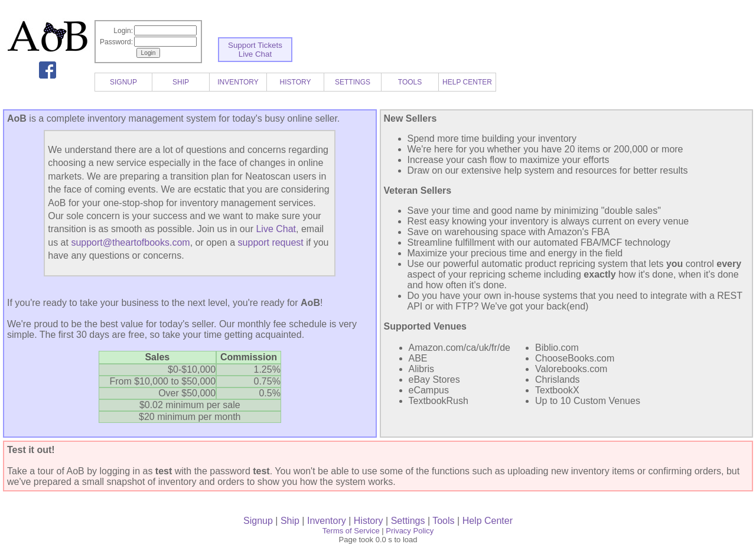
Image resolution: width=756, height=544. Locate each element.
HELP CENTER (467, 82)
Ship (290, 521)
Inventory (327, 521)
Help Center (488, 521)
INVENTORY (238, 82)
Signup (258, 521)
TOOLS (410, 82)
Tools (443, 521)
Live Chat (255, 54)
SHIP (181, 82)
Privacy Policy (410, 531)
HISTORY (296, 82)
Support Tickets (255, 45)
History (369, 521)
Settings (408, 521)
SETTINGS (353, 82)
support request (271, 242)
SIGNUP (123, 82)
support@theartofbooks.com (130, 242)
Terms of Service (351, 531)
